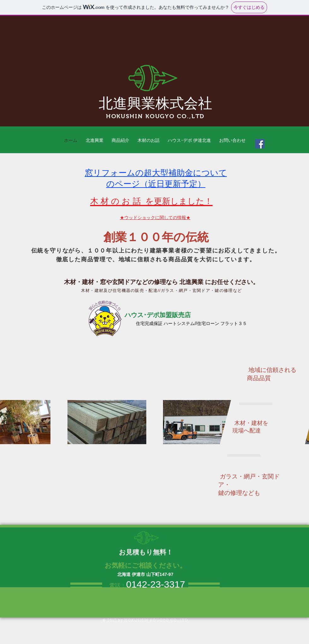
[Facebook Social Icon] (260, 144)
